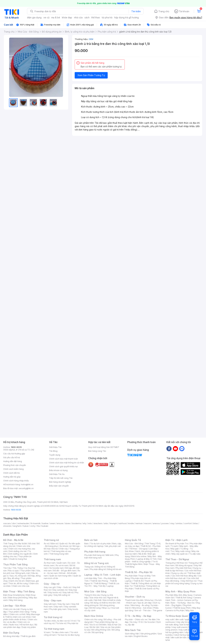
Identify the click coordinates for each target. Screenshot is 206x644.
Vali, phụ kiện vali (113, 546)
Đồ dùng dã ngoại (184, 565)
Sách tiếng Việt (132, 634)
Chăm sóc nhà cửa (21, 586)
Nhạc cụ (106, 608)
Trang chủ (164, 11)
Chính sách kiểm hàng (13, 469)
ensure (60, 523)
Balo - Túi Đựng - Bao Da (183, 603)
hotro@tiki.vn (27, 484)
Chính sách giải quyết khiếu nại (63, 466)
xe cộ (46, 17)
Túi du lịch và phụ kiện (100, 544)
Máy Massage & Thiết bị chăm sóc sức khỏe (22, 616)
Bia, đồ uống (14, 578)
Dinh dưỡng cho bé (18, 551)
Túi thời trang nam (54, 629)
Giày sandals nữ (60, 590)
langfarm (17, 526)
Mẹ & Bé (142, 554)
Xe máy (134, 622)
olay (172, 523)
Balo (86, 544)
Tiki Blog (53, 451)
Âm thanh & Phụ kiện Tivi (177, 544)
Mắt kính (110, 555)
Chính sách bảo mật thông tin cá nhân (67, 463)
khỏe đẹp (67, 17)
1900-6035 (16, 447)
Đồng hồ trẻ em (114, 569)
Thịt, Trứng (18, 568)
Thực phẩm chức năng (19, 612)
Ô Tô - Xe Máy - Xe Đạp (138, 616)
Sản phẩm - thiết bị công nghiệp (143, 560)
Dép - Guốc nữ (64, 587)
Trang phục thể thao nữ (176, 563)
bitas (196, 523)
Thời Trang (150, 544)
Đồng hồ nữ (101, 567)
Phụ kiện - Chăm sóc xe (136, 619)
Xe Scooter (150, 622)
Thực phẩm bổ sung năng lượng (184, 582)
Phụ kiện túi (73, 623)
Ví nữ (73, 621)
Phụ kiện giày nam (58, 609)
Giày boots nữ (54, 592)
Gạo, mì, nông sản (18, 576)
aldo (106, 523)
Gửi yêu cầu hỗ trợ (12, 457)
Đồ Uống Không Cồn (101, 630)
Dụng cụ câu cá (179, 573)
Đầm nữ (54, 544)
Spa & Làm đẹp (145, 603)
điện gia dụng (34, 17)
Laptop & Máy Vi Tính (147, 559)
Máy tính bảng (16, 600)
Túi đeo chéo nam (60, 632)
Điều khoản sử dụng (58, 470)
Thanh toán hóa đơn (134, 600)
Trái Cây (7, 568)
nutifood (122, 523)
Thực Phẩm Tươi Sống (15, 564)
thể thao (96, 17)
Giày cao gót (50, 587)
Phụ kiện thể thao (184, 568)
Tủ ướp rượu (195, 554)
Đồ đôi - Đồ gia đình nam (65, 571)
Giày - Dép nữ (52, 584)
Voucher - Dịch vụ (135, 597)
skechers (98, 523)
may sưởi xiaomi (180, 627)
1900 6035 (16, 510)
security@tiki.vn (26, 488)
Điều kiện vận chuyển (59, 486)
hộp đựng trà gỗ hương (126, 17)
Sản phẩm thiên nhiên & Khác (20, 618)
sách (87, 17)
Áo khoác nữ (66, 546)
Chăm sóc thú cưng (93, 619)
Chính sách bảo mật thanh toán (63, 459)
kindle (131, 523)
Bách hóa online (139, 556)
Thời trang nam (52, 559)
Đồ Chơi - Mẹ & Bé (13, 540)
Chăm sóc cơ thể (17, 614)
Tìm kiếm (136, 11)
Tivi (172, 551)
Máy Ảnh (190, 610)
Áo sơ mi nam (62, 565)
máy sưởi (170, 619)
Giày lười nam (50, 604)
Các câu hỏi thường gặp (14, 454)
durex (68, 523)
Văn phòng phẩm (148, 634)
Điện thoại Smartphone (14, 595)
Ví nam (47, 632)
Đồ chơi (32, 544)
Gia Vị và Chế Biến (98, 625)
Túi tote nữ (61, 623)
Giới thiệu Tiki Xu (57, 474)
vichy (33, 526)
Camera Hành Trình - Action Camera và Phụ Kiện (183, 600)
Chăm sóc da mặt (11, 609)
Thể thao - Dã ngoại (138, 549)
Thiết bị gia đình (28, 636)
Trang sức (89, 567)
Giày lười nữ (68, 592)
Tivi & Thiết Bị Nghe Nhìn (141, 563)
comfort (188, 523)
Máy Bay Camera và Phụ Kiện (183, 609)
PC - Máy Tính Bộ (97, 586)
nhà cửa (78, 17)
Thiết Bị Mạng (100, 583)
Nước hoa (14, 625)
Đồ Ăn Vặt (94, 627)
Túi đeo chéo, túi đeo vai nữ (57, 621)
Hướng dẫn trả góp (12, 477)
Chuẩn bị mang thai (18, 559)
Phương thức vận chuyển (15, 465)
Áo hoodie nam (57, 568)
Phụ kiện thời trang (95, 552)
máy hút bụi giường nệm (183, 631)
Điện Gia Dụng (11, 633)
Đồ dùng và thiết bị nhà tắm (103, 603)
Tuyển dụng (55, 455)
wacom (148, 523)
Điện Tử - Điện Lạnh (177, 540)
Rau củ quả (13, 571)
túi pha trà (107, 17)
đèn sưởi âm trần (179, 637)
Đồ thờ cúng (95, 608)
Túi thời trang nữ (53, 617)
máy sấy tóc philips (185, 622)
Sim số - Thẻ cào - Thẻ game (148, 610)
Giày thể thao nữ (189, 581)
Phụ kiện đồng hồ (98, 569)
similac (179, 523)
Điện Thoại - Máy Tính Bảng (19, 591)
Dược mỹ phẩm (29, 627)
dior (14, 523)
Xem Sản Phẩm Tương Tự (91, 75)
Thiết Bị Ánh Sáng (184, 598)
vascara (7, 523)
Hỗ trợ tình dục (26, 625)
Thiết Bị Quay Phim (182, 608)
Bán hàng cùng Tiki (97, 451)
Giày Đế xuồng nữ (62, 595)
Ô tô (141, 622)
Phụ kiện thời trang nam (102, 556)
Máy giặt (175, 549)
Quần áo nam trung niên (61, 576)
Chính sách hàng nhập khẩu (16, 481)
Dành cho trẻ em (17, 581)
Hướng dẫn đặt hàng (13, 461)
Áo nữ (46, 544)
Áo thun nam (50, 563)
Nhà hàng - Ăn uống (140, 605)
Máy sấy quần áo (180, 554)
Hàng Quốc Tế (133, 540)
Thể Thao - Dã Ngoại (177, 559)
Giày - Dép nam (53, 600)
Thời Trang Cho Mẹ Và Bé (15, 544)
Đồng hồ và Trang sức (97, 563)
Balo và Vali (91, 540)
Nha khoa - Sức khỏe (142, 608)
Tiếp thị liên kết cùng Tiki (61, 478)
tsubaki (45, 526)
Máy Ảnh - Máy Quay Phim (180, 591)
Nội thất (98, 600)
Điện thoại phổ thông (18, 598)
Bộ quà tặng (98, 632)
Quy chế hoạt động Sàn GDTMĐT (104, 447)
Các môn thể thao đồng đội (184, 576)
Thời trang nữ (51, 540)
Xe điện (152, 619)
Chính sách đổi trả (11, 473)
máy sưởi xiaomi (186, 630)
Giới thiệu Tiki (55, 447)
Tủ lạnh (174, 546)
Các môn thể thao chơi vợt (184, 577)
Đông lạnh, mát (23, 573)
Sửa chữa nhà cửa (98, 598)
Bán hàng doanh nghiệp (60, 482)
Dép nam (58, 607)
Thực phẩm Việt (27, 571)
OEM (91, 39)
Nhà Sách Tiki (133, 630)
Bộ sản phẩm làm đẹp (20, 626)
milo (90, 523)
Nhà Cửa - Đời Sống (95, 591)
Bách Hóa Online (94, 616)
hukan (26, 526)
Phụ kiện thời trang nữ (94, 555)
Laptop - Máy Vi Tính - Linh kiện (103, 575)
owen (53, 523)
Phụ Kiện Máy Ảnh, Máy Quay (179, 595)
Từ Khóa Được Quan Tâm (179, 616)
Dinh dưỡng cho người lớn (20, 554)
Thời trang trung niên (59, 554)
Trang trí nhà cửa (92, 595)
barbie (45, 523)
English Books (141, 636)
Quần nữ (63, 544)
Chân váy (63, 549)
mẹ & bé (56, 17)
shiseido (7, 526)
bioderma (77, 523)
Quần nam (62, 563)
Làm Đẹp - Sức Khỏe (14, 606)
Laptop (110, 586)
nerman (139, 523)
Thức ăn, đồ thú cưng (18, 583)
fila (38, 526)
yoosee (165, 523)
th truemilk (36, 523)
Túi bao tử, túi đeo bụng (68, 635)
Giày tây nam (64, 604)
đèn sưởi (179, 619)
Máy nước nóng (183, 551)
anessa (156, 523)
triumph (113, 523)
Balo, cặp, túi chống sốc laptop (103, 545)
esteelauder (23, 523)
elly (85, 523)
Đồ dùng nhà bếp (11, 636)
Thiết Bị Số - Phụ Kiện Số (139, 572)
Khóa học (149, 600)
